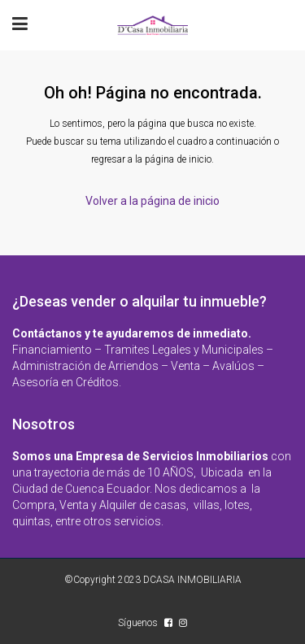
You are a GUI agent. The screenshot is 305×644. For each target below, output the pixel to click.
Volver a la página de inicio (152, 201)
